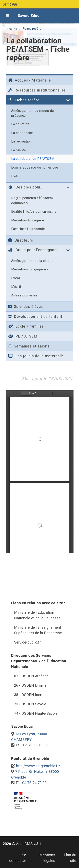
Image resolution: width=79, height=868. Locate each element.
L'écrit (16, 287)
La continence (22, 133)
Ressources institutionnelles (37, 90)
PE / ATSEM (23, 336)
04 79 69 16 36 (35, 745)
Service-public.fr (27, 642)
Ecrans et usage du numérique (35, 167)
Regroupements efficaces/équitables (32, 200)
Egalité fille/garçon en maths (34, 212)
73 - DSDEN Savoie (30, 704)
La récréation (21, 141)
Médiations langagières (30, 269)
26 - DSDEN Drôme (30, 685)
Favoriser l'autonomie (28, 229)
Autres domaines (24, 295)
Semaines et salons (29, 346)
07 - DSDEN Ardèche (31, 676)
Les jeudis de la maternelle (36, 356)
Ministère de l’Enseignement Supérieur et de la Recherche (38, 630)
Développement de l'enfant (35, 316)
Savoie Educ (29, 16)
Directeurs (21, 240)
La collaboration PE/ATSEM (33, 159)
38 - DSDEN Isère (29, 695)
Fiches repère (32, 29)
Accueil (12, 29)
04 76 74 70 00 (34, 783)
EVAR (15, 176)
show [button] (10, 4)
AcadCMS (29, 844)
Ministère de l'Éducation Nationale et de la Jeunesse (37, 615)
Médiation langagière (28, 220)
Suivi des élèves (26, 307)
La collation (20, 124)
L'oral (15, 278)
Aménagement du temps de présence (33, 113)
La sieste (19, 150)
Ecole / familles (26, 326)
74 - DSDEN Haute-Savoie (36, 713)
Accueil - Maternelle (30, 80)
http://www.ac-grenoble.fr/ (38, 766)
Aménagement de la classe (32, 261)
